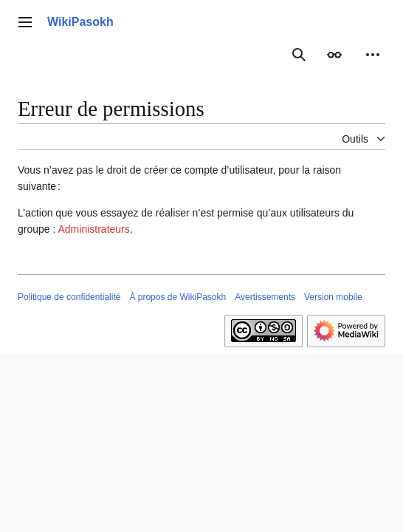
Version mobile (333, 297)
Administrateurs (94, 229)
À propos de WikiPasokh (178, 297)
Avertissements (265, 297)
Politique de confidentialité (69, 297)
